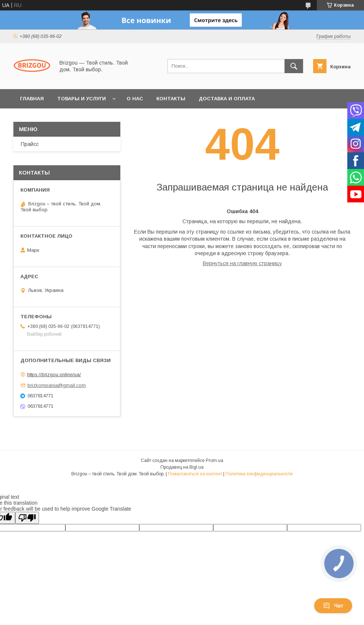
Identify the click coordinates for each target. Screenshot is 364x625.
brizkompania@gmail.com (57, 385)
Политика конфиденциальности (259, 474)
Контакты (171, 99)
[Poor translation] (27, 518)
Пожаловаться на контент (195, 474)
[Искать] (294, 66)
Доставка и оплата (227, 99)
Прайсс (30, 144)
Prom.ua (214, 460)
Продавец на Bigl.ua (182, 467)
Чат (333, 606)
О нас (135, 99)
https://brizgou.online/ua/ (54, 375)
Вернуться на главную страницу (242, 263)
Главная (32, 99)
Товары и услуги (82, 99)
